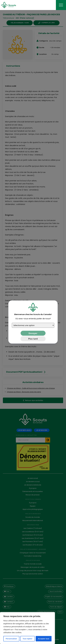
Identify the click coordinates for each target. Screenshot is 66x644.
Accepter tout (44, 639)
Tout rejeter (28, 639)
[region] (27, 628)
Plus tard (33, 339)
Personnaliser (11, 639)
